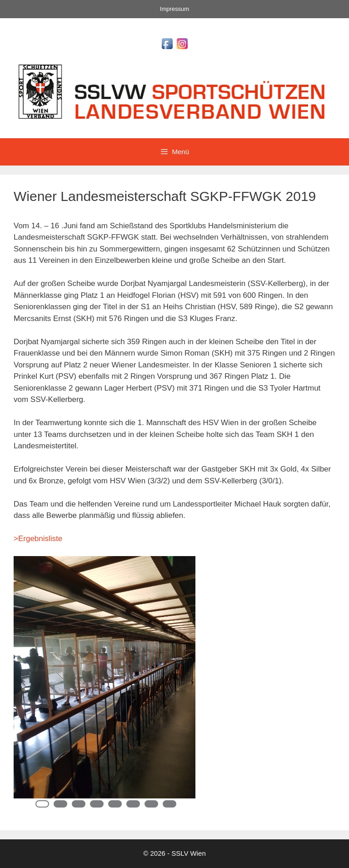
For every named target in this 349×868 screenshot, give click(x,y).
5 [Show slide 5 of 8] (115, 804)
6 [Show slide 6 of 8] (133, 804)
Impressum (174, 9)
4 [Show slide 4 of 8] (97, 804)
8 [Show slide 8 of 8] (170, 804)
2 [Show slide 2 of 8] (60, 804)
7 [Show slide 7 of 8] (151, 804)
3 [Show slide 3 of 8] (79, 804)
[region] (105, 686)
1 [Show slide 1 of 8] (42, 804)
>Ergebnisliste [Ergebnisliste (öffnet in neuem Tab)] (38, 539)
